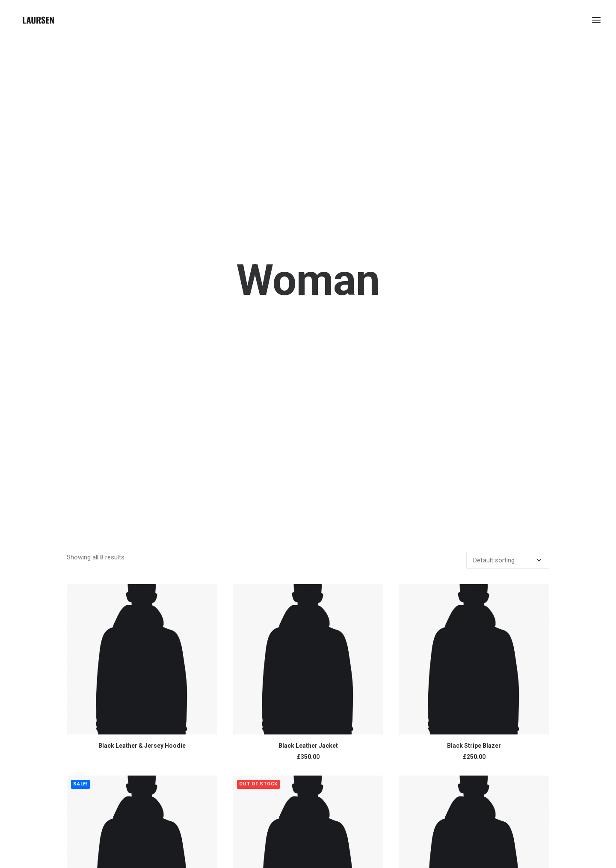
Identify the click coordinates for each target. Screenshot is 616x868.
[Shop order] (508, 489)
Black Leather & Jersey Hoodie (142, 674)
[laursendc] (38, 20)
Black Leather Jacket (308, 674)
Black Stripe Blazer (474, 674)
